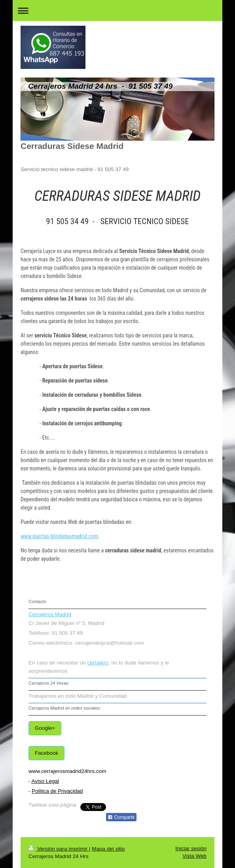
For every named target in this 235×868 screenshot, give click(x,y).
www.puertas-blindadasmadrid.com (59, 536)
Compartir (121, 817)
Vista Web (194, 856)
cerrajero (98, 663)
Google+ (45, 728)
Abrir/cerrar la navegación (117, 10)
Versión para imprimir (59, 849)
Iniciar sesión (191, 848)
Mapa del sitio (108, 849)
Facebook (46, 753)
